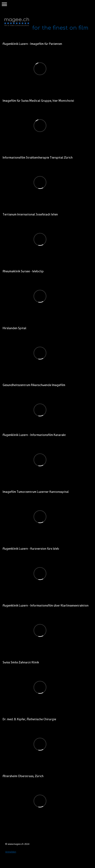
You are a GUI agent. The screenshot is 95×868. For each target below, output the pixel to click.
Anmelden (11, 852)
